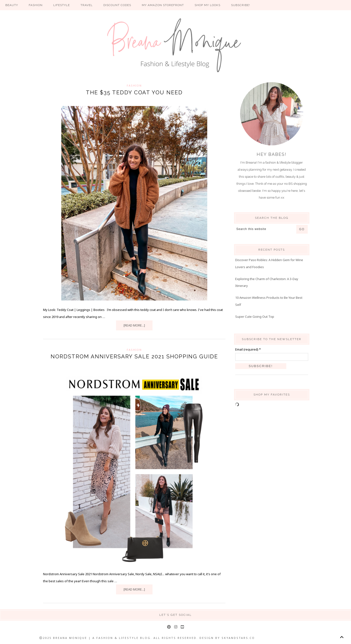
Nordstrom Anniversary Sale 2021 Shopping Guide (134, 356)
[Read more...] (134, 325)
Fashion (134, 85)
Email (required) (248, 349)
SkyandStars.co (238, 638)
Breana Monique (176, 45)
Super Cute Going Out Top (255, 317)
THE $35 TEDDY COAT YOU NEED (134, 92)
